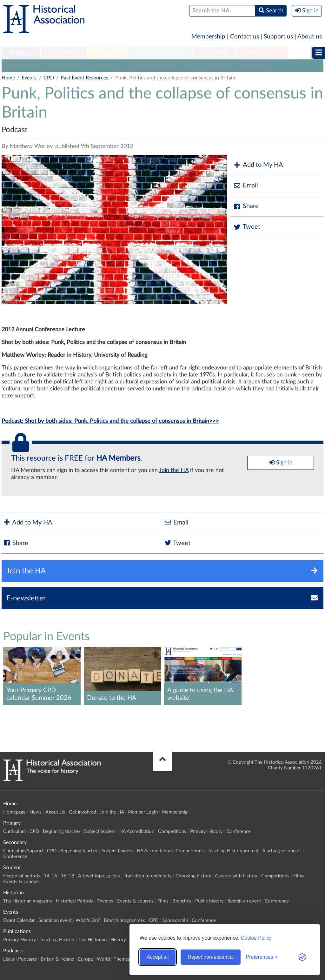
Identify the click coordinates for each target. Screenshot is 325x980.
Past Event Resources (84, 78)
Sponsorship (218, 65)
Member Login (143, 812)
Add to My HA (258, 165)
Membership (208, 37)
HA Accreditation (137, 831)
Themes (105, 901)
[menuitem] (21, 53)
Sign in (281, 463)
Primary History (206, 831)
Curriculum (14, 831)
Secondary (64, 53)
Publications (262, 53)
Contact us (245, 37)
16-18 (68, 876)
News (36, 812)
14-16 (50, 876)
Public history (209, 901)
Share (246, 206)
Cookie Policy (256, 938)
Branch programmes (152, 65)
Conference (254, 65)
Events (29, 78)
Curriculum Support (23, 851)
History (118, 940)
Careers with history (236, 876)
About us (310, 37)
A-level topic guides (99, 876)
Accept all (158, 957)
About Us (55, 812)
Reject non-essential (211, 957)
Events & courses (21, 882)
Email (246, 186)
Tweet (247, 227)
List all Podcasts (20, 959)
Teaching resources (282, 851)
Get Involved (82, 812)
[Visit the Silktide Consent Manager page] (302, 957)
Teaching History (57, 940)
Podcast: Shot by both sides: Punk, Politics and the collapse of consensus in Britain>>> (110, 421)
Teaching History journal (233, 851)
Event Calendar (22, 65)
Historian (215, 53)
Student (107, 53)
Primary (21, 53)
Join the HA (174, 470)
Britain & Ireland (57, 959)
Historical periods (22, 876)
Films (299, 876)
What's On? (107, 65)
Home (8, 78)
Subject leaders (100, 831)
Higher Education (160, 53)
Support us (278, 37)
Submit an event (66, 65)
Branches (182, 901)
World (103, 959)
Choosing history (193, 876)
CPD (189, 65)
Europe (86, 959)
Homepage (14, 812)
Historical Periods (74, 901)
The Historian (93, 940)
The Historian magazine (28, 901)
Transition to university (148, 876)
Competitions (172, 831)
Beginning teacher (62, 831)
